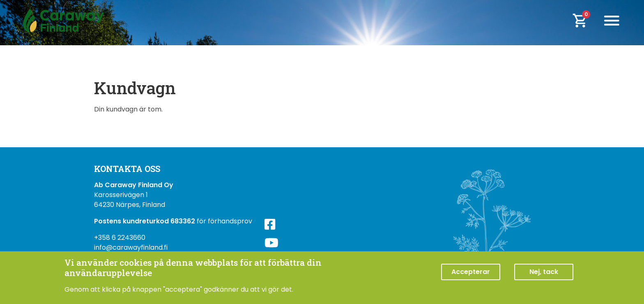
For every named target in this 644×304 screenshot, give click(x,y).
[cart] (585, 21)
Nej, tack (544, 273)
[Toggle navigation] (612, 21)
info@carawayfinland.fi (131, 247)
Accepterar (471, 273)
